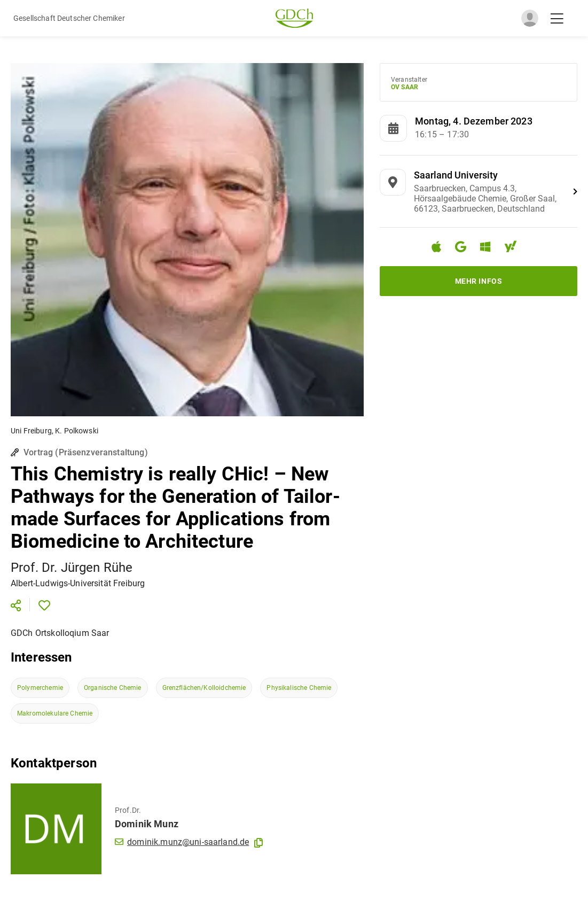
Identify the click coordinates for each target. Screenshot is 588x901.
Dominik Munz (147, 824)
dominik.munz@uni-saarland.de (182, 842)
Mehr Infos (479, 281)
